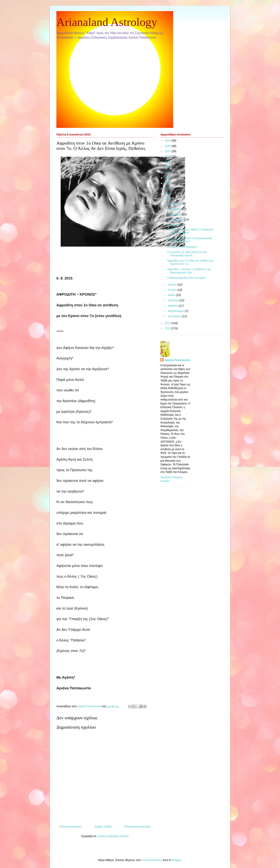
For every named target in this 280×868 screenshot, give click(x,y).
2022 (168, 162)
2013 (168, 328)
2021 (168, 167)
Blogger (176, 860)
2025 (168, 146)
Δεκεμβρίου (175, 204)
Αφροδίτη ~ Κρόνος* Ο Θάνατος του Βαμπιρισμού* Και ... (189, 271)
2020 (168, 172)
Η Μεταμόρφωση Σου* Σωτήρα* (186, 278)
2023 (168, 156)
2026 (168, 141)
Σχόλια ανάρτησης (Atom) (113, 836)
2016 (168, 194)
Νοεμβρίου (175, 209)
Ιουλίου (173, 285)
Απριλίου (174, 300)
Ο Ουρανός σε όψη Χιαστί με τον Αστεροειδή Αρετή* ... (187, 254)
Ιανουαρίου (175, 316)
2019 (168, 178)
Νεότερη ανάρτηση (71, 827)
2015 (168, 199)
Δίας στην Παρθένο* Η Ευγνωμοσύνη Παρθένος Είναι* (190, 240)
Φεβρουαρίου (176, 311)
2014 (168, 323)
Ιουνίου (173, 290)
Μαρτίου (173, 306)
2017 (168, 188)
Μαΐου (172, 295)
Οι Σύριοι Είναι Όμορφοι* (182, 247)
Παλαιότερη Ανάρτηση (137, 827)
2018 (168, 183)
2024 (168, 151)
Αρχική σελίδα (103, 827)
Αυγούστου (175, 225)
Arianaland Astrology (107, 22)
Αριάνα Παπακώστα (177, 360)
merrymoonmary (151, 860)
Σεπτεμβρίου (176, 220)
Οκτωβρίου (175, 214)
